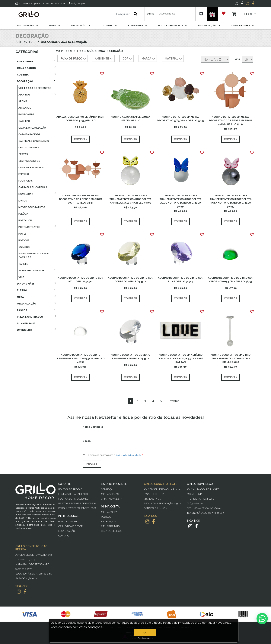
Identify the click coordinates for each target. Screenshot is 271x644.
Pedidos (106, 517)
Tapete (23, 264)
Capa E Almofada (29, 134)
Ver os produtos (35, 88)
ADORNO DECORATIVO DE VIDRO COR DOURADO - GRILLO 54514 (131, 280)
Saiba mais (145, 638)
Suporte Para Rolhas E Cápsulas (33, 255)
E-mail (87, 441)
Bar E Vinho (137, 26)
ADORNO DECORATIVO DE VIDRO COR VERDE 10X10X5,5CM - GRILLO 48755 (231, 280)
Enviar (92, 464)
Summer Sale (26, 323)
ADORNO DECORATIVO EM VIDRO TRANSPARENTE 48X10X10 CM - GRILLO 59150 (231, 358)
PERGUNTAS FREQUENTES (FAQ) (77, 508)
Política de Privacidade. (129, 455)
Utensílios (25, 330)
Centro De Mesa (29, 148)
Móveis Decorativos (32, 207)
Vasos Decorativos (31, 270)
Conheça (107, 489)
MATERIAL (174, 59)
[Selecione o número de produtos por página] (248, 59)
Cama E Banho (243, 26)
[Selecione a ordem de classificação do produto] (215, 59)
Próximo (174, 401)
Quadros (24, 247)
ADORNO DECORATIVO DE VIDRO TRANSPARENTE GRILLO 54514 (130, 357)
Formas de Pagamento (73, 494)
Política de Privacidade (73, 499)
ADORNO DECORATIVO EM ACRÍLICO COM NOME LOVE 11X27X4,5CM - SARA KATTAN (180, 358)
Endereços (108, 522)
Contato (64, 536)
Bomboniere (26, 114)
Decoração (81, 26)
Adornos (24, 95)
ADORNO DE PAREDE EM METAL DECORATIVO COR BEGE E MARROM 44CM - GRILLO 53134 (231, 120)
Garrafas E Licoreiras (33, 187)
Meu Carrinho (110, 526)
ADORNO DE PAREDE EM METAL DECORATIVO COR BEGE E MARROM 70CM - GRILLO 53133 (81, 199)
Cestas (23, 154)
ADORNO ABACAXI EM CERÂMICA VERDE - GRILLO (130, 119)
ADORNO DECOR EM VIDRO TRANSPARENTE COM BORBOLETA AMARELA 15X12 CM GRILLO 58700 (130, 199)
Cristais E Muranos (31, 167)
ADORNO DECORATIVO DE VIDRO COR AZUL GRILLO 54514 (80, 280)
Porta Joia (26, 220)
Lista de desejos (112, 531)
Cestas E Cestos (29, 161)
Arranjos (25, 108)
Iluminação (26, 194)
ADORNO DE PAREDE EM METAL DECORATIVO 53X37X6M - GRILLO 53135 (181, 119)
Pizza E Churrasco (172, 26)
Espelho (24, 174)
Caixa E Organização (32, 128)
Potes (22, 234)
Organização (209, 26)
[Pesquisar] (112, 14)
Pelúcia (23, 214)
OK (145, 633)
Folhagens (26, 181)
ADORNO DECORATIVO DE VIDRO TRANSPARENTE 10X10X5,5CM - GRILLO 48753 (81, 358)
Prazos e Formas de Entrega (77, 503)
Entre (150, 14)
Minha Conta (109, 512)
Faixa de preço (74, 59)
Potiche (24, 240)
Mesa (55, 26)
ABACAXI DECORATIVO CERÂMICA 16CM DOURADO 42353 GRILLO (80, 119)
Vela (21, 277)
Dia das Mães (28, 26)
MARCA (149, 59)
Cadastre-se (167, 14)
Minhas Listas (110, 494)
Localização (67, 531)
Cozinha (109, 26)
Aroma (23, 101)
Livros (23, 201)
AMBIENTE (104, 59)
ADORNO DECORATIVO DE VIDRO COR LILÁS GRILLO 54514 (181, 280)
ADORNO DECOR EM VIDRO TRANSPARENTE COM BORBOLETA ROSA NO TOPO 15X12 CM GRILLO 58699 (231, 201)
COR (128, 59)
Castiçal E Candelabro (34, 141)
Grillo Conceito (69, 522)
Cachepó (24, 121)
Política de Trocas (70, 489)
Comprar (81, 139)
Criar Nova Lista (112, 499)
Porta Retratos (29, 227)
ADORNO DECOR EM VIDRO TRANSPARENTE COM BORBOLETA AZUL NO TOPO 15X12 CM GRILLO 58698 (180, 201)
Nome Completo (93, 427)
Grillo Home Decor (71, 526)
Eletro (22, 290)
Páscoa (22, 310)
